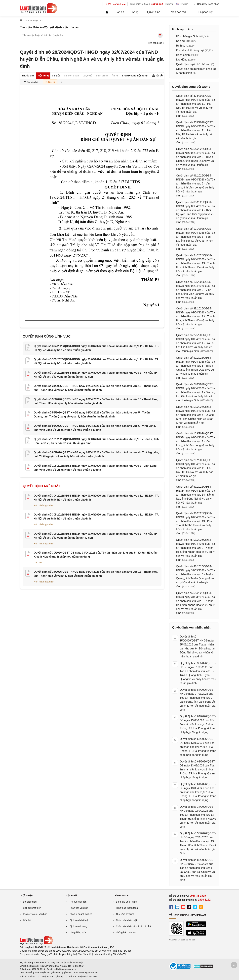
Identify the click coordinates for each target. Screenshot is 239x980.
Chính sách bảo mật (126, 920)
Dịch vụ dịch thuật (79, 920)
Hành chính (183, 55)
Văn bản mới (179, 12)
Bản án (120, 12)
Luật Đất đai (70, 977)
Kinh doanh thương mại (190, 50)
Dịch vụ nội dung (78, 926)
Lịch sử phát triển (32, 908)
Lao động (182, 60)
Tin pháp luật (206, 12)
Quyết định (154, 12)
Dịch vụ (169, 4)
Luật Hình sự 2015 (88, 977)
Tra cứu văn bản (78, 902)
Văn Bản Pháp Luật (30, 977)
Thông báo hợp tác (126, 932)
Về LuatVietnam (115, 4)
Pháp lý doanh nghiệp (81, 914)
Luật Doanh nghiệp (52, 977)
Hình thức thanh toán (127, 908)
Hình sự (181, 46)
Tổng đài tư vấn (78, 932)
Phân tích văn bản (79, 908)
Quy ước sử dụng (125, 914)
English (182, 4)
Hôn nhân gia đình (44, 505)
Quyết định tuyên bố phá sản (193, 64)
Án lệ (135, 12)
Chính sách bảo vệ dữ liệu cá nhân (134, 926)
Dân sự (38, 562)
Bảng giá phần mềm (126, 902)
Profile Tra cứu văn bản (35, 914)
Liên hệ (27, 920)
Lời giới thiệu (30, 902)
